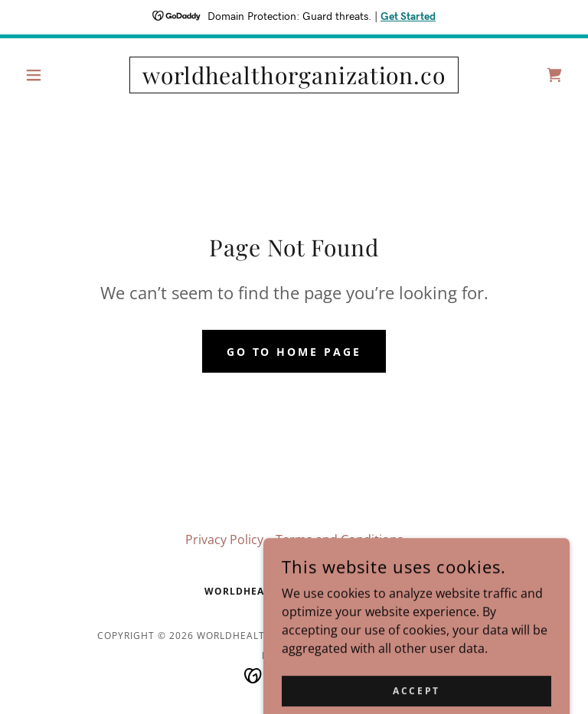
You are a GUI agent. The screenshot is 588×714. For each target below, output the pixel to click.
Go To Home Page (294, 352)
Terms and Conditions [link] (340, 540)
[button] (60, 75)
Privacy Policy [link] (224, 540)
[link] (294, 80)
